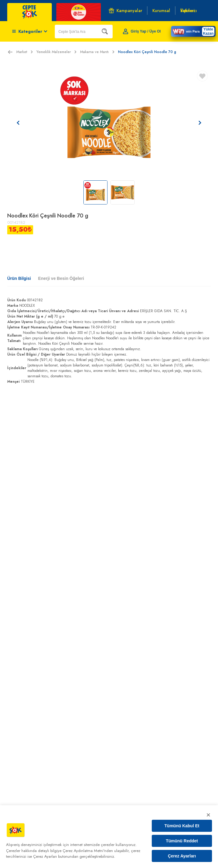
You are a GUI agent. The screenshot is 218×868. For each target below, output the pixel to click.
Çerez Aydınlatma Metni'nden (88, 851)
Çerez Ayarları (182, 856)
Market (25, 52)
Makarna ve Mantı (97, 52)
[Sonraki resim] (200, 123)
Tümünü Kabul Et (182, 826)
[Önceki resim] (18, 123)
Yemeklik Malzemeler (56, 52)
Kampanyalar (125, 11)
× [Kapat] (208, 815)
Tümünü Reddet (182, 841)
